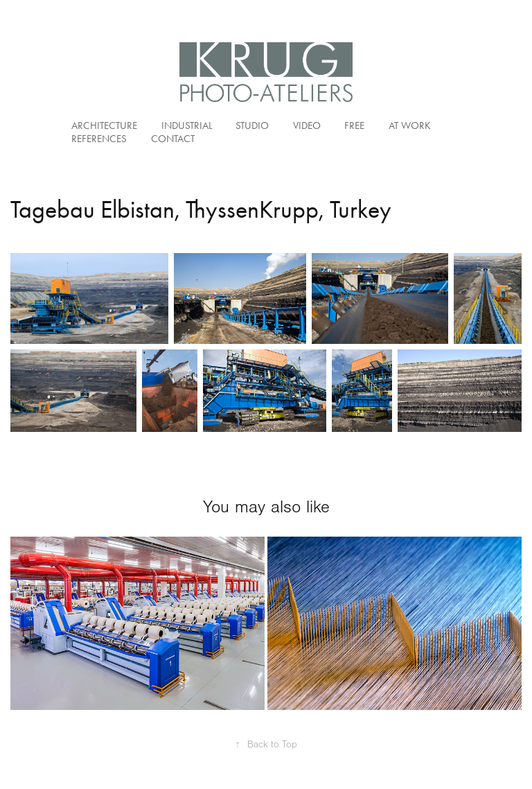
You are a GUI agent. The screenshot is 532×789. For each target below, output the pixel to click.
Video (307, 125)
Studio (252, 125)
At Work (410, 125)
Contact (173, 139)
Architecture (104, 125)
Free (354, 125)
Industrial (187, 125)
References (99, 139)
